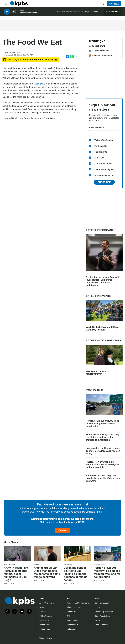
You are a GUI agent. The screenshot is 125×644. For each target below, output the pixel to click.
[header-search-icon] (103, 4)
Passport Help (73, 625)
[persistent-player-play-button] (7, 12)
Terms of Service (46, 638)
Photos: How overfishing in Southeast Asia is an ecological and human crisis (102, 465)
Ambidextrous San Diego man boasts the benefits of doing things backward (104, 478)
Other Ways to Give (102, 616)
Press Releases (45, 625)
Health (36, 565)
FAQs (69, 616)
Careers (42, 612)
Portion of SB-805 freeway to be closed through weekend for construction (102, 424)
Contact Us (71, 612)
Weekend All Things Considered (86, 12)
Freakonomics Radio (28, 13)
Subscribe (104, 182)
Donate (62, 530)
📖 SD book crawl (97, 46)
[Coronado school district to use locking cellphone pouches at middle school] (78, 554)
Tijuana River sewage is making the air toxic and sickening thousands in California (102, 437)
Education (68, 565)
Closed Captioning (74, 607)
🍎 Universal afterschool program (100, 57)
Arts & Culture (9, 565)
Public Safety (99, 565)
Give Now (114, 4)
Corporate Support (102, 603)
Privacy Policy (45, 629)
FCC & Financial (46, 616)
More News (12, 542)
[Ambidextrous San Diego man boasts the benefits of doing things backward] (47, 554)
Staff (41, 634)
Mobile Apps (44, 620)
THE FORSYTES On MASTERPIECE (96, 373)
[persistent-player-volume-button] (14, 12)
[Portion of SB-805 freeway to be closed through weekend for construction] (108, 554)
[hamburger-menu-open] (6, 4)
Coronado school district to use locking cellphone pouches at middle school (76, 574)
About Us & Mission (47, 603)
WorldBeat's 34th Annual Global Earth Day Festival (103, 328)
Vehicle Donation (101, 625)
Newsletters (44, 607)
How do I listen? (73, 620)
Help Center (72, 629)
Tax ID (97, 620)
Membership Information (104, 612)
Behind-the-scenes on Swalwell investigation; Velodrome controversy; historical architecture (102, 281)
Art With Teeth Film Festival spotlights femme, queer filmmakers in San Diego (16, 574)
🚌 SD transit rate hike (99, 51)
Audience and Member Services (79, 603)
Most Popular (95, 390)
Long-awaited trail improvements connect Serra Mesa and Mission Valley (103, 451)
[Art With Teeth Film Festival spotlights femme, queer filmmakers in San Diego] (17, 554)
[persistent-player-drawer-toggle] (113, 12)
